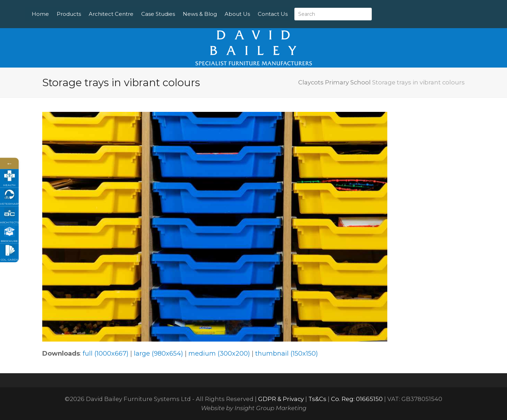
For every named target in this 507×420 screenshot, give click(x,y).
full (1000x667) (106, 354)
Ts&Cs (317, 399)
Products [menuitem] (89, 14)
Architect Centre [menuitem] (132, 14)
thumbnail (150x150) (287, 354)
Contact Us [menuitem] (293, 14)
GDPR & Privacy (281, 399)
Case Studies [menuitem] (179, 14)
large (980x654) (158, 354)
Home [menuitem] (61, 14)
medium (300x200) (219, 354)
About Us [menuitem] (258, 14)
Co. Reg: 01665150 (357, 399)
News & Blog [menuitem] (220, 14)
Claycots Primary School (334, 82)
